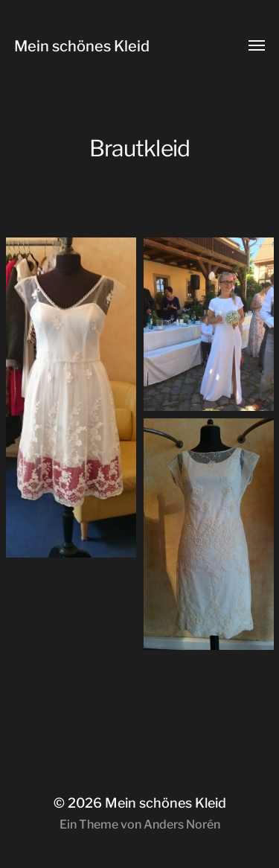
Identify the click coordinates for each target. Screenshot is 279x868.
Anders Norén (182, 824)
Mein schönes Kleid (82, 46)
